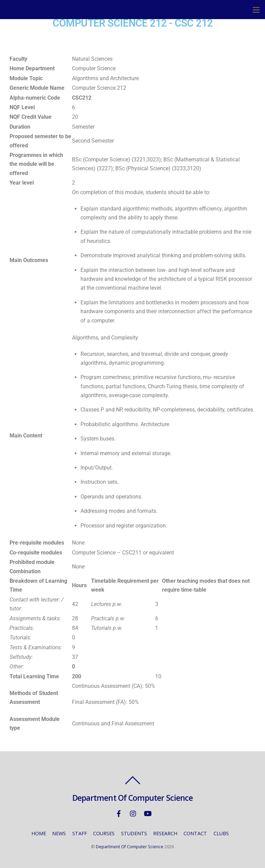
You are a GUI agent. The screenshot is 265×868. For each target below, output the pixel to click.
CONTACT (195, 833)
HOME (39, 833)
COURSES (104, 833)
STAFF (80, 833)
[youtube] (147, 813)
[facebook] (119, 813)
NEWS (59, 833)
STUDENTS (134, 833)
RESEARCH (165, 833)
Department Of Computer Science (130, 847)
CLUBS (221, 833)
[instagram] (133, 813)
